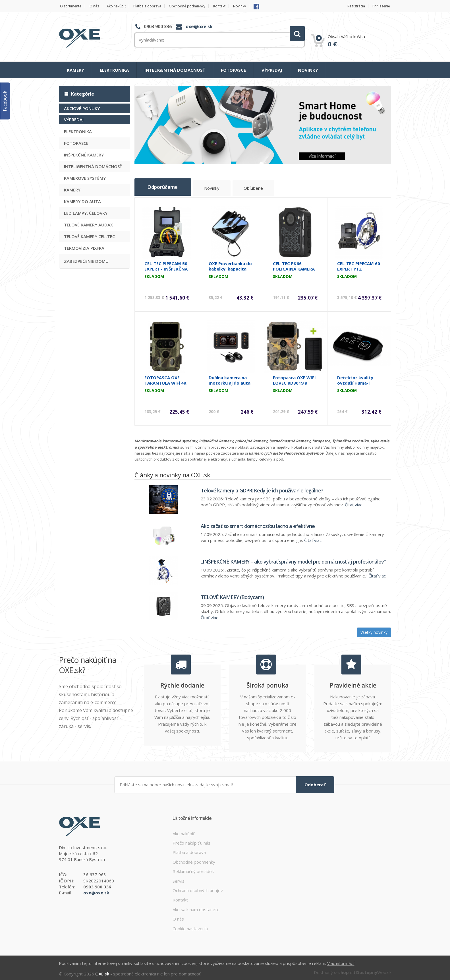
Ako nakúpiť (120, 6)
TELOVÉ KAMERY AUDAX (88, 224)
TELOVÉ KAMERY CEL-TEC (89, 236)
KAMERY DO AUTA (82, 201)
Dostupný (331, 969)
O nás (96, 6)
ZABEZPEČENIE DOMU (86, 261)
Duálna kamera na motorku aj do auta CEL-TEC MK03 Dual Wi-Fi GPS (230, 384)
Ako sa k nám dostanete (196, 907)
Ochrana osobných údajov (198, 888)
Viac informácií (341, 961)
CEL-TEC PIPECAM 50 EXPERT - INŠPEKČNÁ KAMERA (166, 267)
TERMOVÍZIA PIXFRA (84, 248)
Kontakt (232, 6)
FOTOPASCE (233, 70)
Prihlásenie (382, 6)
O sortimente (70, 6)
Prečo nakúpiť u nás (191, 840)
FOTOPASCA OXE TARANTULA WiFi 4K (165, 378)
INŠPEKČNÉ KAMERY (84, 154)
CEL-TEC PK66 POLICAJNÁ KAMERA (294, 264)
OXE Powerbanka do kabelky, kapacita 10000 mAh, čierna (230, 267)
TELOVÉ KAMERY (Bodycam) (232, 595)
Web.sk (374, 969)
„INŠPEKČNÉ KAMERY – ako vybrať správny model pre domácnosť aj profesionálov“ (293, 560)
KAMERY (75, 70)
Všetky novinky (374, 630)
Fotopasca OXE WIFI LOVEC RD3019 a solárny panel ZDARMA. (294, 384)
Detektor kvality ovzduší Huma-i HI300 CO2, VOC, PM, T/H (359, 384)
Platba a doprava (155, 6)
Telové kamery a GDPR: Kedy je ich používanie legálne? (262, 488)
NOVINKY (308, 70)
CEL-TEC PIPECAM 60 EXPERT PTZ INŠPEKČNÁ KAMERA (359, 267)
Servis (179, 878)
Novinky (255, 6)
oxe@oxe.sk (199, 26)
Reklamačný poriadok (193, 869)
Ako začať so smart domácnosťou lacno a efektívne (258, 524)
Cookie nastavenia (190, 926)
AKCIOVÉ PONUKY (82, 108)
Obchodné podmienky (197, 6)
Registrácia (354, 6)
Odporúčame (167, 187)
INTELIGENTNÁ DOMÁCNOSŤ (175, 70)
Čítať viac (353, 503)
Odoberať (315, 782)
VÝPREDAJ (272, 70)
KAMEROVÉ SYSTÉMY (85, 178)
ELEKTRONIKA (114, 70)
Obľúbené (263, 189)
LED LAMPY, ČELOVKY (86, 213)
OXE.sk (102, 971)
